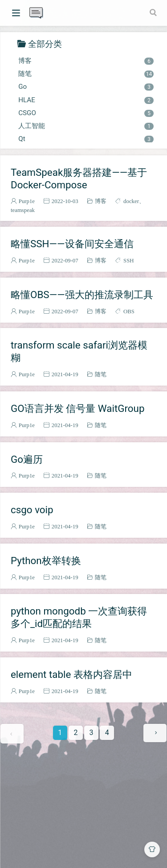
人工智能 (86, 126)
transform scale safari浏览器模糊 (79, 351)
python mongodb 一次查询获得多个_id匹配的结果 (79, 617)
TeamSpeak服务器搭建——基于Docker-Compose (79, 179)
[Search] (154, 12)
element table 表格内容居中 (71, 674)
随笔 (86, 74)
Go (86, 87)
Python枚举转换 (46, 561)
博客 (86, 61)
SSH (128, 260)
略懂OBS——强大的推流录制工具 (82, 295)
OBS (129, 311)
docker (131, 201)
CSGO (86, 113)
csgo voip (32, 510)
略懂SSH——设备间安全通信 (72, 244)
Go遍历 (27, 459)
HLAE (86, 100)
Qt (86, 139)
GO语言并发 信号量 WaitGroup (78, 408)
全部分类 (45, 44)
